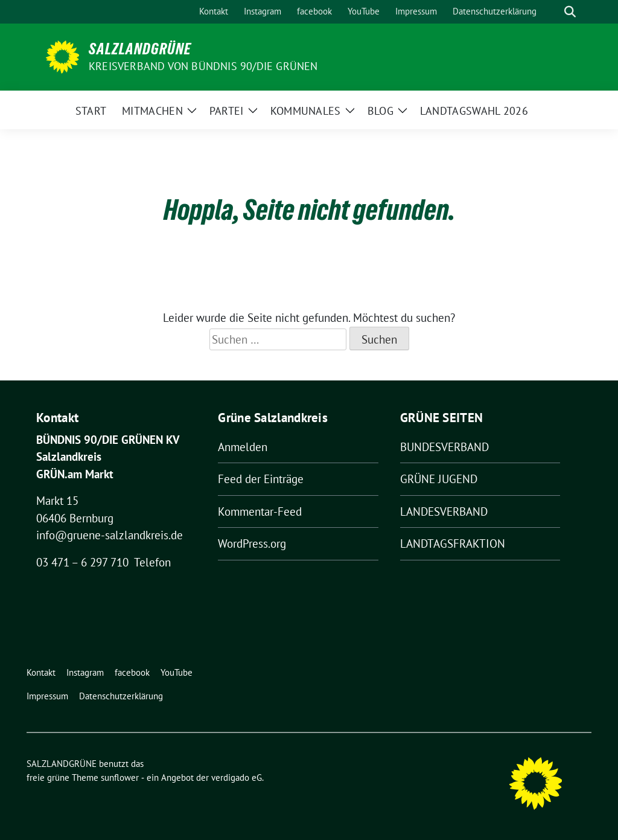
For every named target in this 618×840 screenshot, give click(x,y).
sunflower (120, 777)
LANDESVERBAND (444, 511)
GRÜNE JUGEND (439, 479)
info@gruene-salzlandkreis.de (110, 535)
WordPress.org (252, 543)
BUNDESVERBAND (444, 447)
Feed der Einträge (261, 479)
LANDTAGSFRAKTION (453, 543)
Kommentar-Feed (260, 511)
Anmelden (243, 447)
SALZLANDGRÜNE (140, 49)
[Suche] (553, 12)
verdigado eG (237, 777)
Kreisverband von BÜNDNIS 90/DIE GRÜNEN (203, 66)
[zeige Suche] (570, 12)
